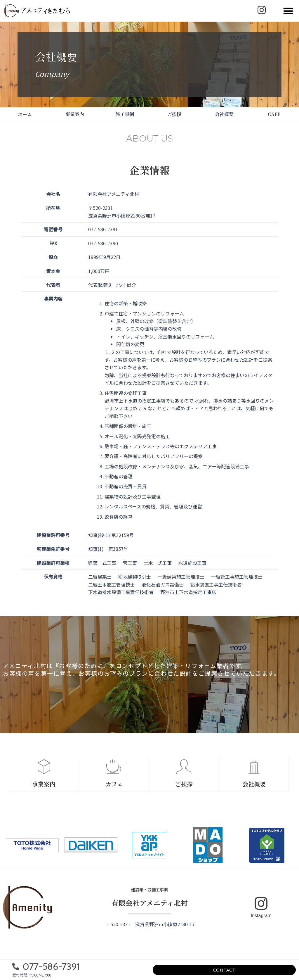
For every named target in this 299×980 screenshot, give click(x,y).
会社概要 (224, 114)
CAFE (274, 114)
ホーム (25, 114)
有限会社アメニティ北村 (150, 903)
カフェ (114, 784)
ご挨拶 (174, 114)
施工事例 (125, 114)
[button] (288, 11)
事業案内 (75, 114)
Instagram (261, 916)
